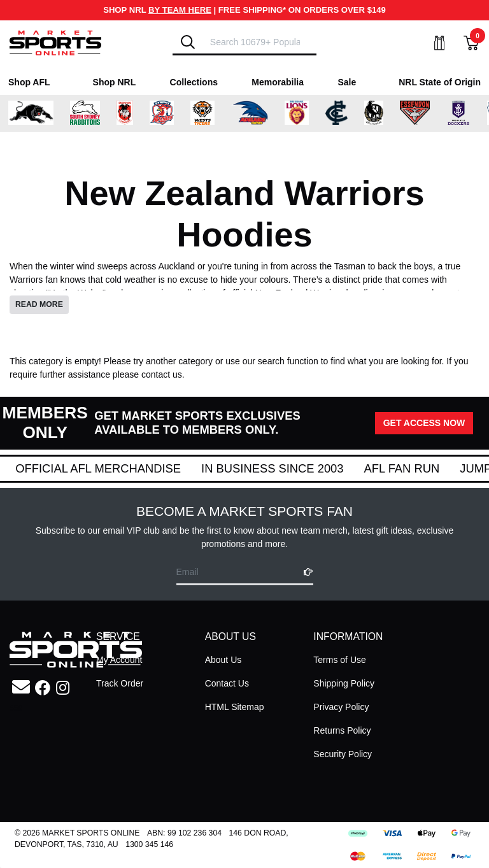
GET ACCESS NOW (424, 423)
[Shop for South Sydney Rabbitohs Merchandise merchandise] (85, 113)
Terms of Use (339, 660)
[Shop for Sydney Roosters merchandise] (162, 113)
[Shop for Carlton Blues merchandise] (337, 113)
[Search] (188, 42)
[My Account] (432, 43)
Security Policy (343, 754)
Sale (347, 82)
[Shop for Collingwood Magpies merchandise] (374, 113)
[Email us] (21, 687)
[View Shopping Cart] (464, 43)
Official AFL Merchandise (255, 468)
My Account (119, 660)
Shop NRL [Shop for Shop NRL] (115, 82)
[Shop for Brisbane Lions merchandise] (297, 113)
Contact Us (227, 683)
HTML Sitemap (235, 707)
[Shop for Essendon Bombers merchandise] (415, 113)
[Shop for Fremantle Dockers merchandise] (458, 113)
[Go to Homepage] (55, 42)
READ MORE (39, 304)
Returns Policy (342, 730)
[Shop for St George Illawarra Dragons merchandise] (125, 113)
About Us (223, 660)
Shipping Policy (344, 683)
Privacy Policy (341, 707)
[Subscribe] (304, 572)
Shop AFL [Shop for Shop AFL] (29, 82)
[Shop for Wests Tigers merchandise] (202, 113)
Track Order (120, 683)
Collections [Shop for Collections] (194, 82)
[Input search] (259, 42)
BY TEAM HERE (180, 10)
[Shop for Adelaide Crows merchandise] (250, 113)
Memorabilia (278, 82)
